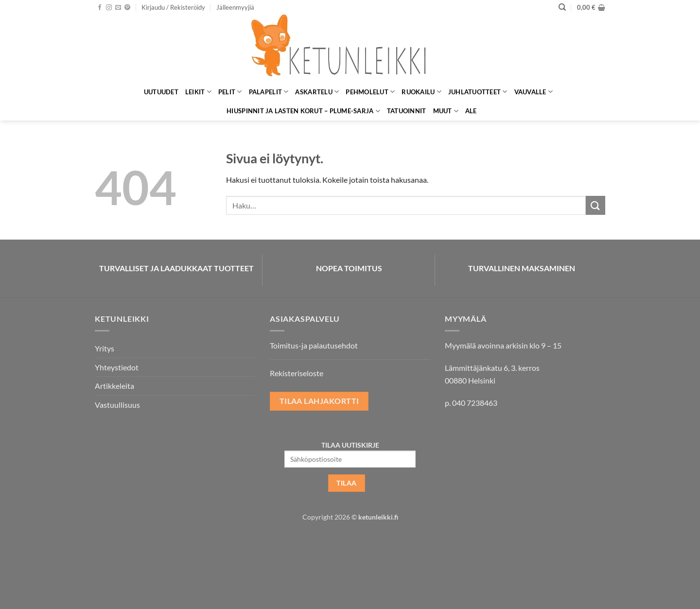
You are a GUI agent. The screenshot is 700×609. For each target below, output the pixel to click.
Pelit (230, 92)
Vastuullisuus (117, 405)
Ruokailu (421, 92)
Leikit (198, 92)
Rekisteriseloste (297, 373)
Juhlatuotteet (478, 92)
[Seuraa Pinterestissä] (127, 8)
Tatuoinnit (407, 111)
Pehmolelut (370, 92)
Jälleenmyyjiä (235, 7)
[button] (173, 7)
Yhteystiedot (117, 367)
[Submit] (595, 205)
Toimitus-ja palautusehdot (314, 345)
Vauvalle (534, 92)
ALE (471, 111)
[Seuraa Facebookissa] (100, 8)
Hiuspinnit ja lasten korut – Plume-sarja (303, 111)
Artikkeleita (114, 386)
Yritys (105, 348)
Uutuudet (161, 92)
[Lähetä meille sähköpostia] (118, 8)
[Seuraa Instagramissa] (109, 8)
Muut (446, 111)
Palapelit (269, 92)
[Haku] (562, 7)
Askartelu (317, 92)
